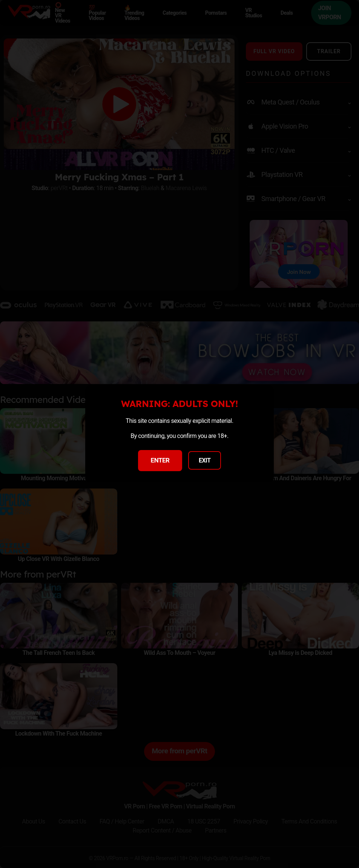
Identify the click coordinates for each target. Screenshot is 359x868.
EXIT (205, 460)
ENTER (160, 460)
